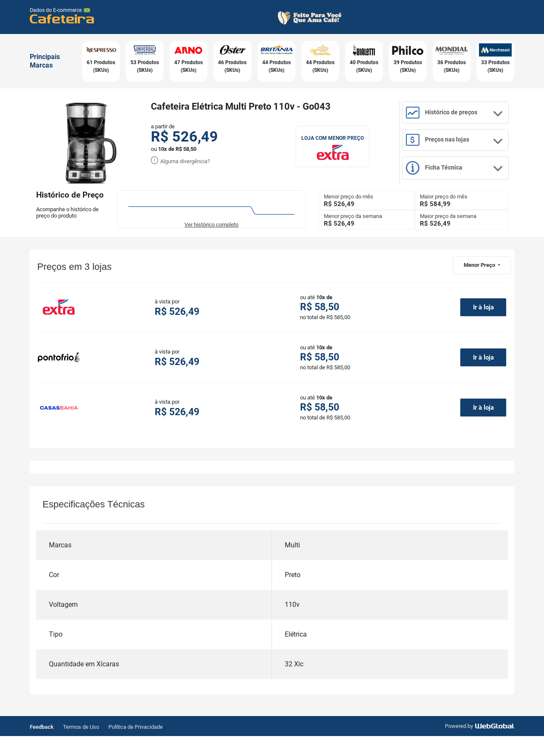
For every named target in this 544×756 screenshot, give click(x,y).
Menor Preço (480, 284)
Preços (464, 152)
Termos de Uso (81, 747)
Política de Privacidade (136, 747)
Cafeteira (62, 18)
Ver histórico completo (211, 243)
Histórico (464, 118)
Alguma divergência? (180, 161)
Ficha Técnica (464, 187)
